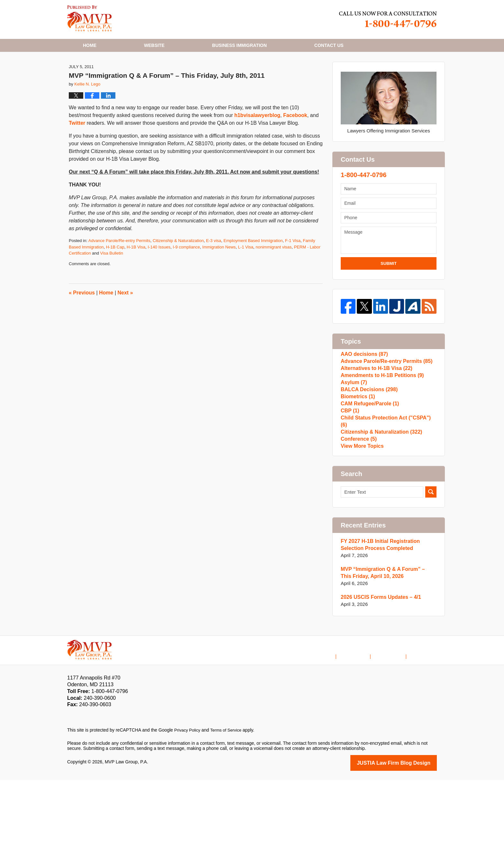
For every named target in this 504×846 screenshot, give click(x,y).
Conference (358, 501)
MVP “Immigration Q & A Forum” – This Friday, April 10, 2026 (386, 639)
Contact (329, 45)
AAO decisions (363, 388)
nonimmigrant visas (274, 279)
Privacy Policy (188, 797)
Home (90, 45)
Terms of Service (229, 797)
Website (154, 45)
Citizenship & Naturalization (178, 273)
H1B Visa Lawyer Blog (90, 18)
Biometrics (357, 450)
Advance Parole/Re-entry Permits (119, 273)
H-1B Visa (136, 279)
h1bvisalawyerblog (257, 147)
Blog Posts (426, 718)
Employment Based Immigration (253, 273)
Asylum (353, 429)
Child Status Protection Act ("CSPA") (387, 480)
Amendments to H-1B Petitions (380, 419)
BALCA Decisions (367, 439)
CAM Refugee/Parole (368, 460)
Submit (389, 296)
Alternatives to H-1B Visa (374, 408)
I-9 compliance (187, 279)
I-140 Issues (159, 279)
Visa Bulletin (112, 285)
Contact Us (394, 718)
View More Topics (361, 511)
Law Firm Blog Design (406, 829)
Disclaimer (363, 718)
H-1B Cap (115, 279)
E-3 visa (214, 273)
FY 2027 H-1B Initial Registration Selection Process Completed (378, 612)
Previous (82, 325)
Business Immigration (239, 45)
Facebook (295, 147)
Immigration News (219, 279)
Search (431, 559)
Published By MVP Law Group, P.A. (388, 19)
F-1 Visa (293, 273)
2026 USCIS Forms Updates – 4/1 (378, 664)
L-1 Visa (246, 279)
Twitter (77, 155)
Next (125, 325)
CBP (349, 470)
